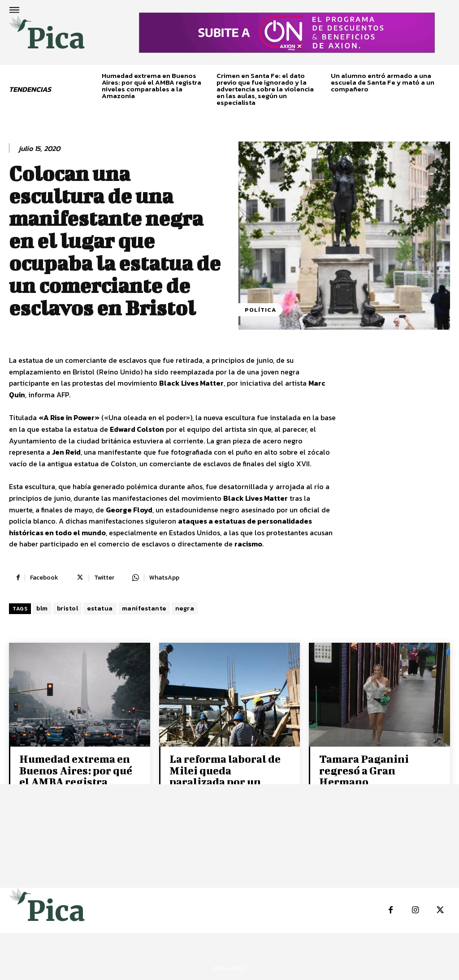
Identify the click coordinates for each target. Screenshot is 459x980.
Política (260, 310)
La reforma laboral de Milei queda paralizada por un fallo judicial (224, 776)
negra (185, 608)
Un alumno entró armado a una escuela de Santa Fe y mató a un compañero (383, 82)
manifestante (144, 608)
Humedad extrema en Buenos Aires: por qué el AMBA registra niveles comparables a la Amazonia (152, 86)
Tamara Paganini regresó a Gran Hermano (363, 770)
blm (42, 608)
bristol (68, 608)
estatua (100, 608)
